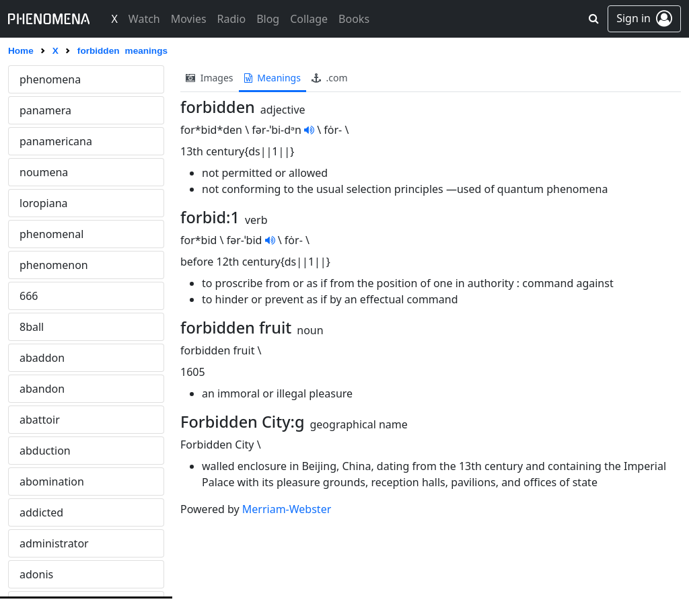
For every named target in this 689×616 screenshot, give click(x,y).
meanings (273, 78)
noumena (44, 172)
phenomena (50, 79)
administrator (54, 543)
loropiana (44, 203)
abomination (52, 482)
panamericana (56, 141)
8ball (32, 327)
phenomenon (54, 265)
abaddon (42, 358)
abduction (45, 451)
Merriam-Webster (287, 509)
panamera (45, 110)
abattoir (40, 420)
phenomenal (51, 234)
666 (29, 296)
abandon (42, 389)
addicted (41, 512)
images (210, 78)
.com (330, 78)
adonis (36, 574)
